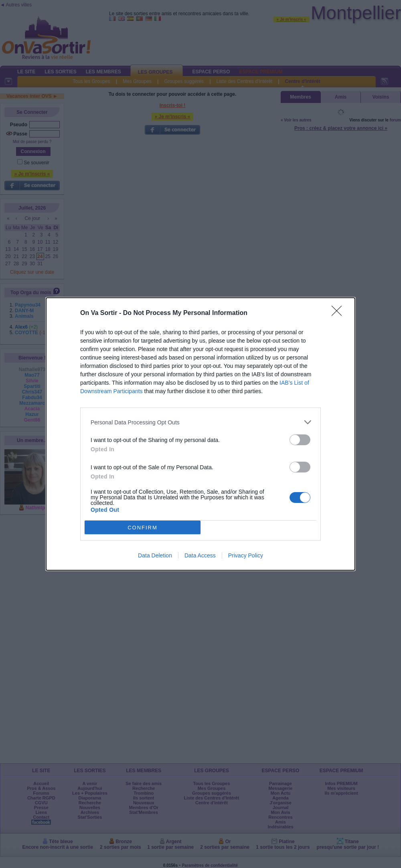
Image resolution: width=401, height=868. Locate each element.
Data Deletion (155, 555)
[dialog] (200, 434)
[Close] (339, 313)
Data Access (200, 555)
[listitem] (200, 422)
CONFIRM (143, 528)
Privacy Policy (246, 555)
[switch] (300, 440)
